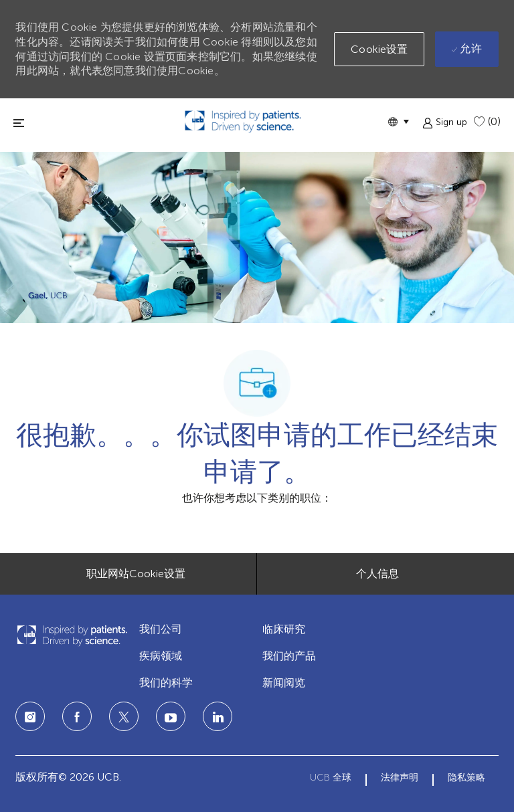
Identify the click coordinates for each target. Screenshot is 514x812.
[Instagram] (30, 716)
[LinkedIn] (171, 716)
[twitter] (124, 716)
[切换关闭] (19, 123)
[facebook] (77, 716)
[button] (398, 121)
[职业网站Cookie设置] (136, 574)
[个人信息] (377, 574)
